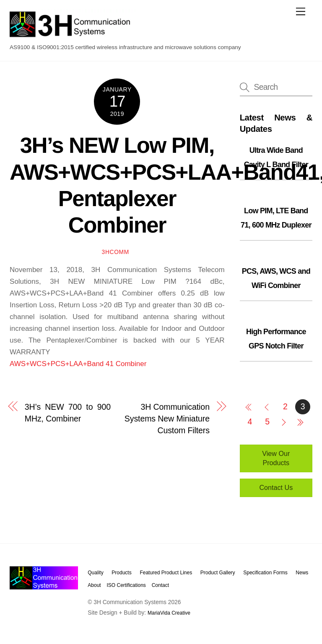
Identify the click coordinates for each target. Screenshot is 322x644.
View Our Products (276, 458)
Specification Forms (265, 573)
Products (121, 573)
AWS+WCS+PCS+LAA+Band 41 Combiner (78, 364)
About (94, 585)
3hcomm (116, 252)
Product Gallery (218, 573)
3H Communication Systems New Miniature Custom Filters (167, 419)
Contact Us (276, 487)
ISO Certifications (126, 585)
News (302, 573)
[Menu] (301, 11)
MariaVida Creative (169, 613)
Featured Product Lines (166, 573)
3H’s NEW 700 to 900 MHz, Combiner (68, 413)
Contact (160, 585)
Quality (95, 573)
